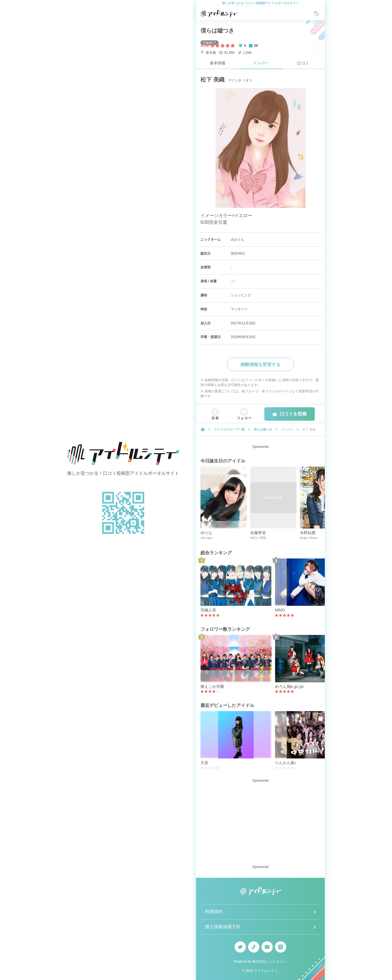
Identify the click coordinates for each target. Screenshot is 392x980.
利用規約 (214, 912)
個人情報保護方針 (223, 927)
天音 (204, 763)
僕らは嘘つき (217, 31)
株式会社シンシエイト (269, 962)
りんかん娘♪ (286, 763)
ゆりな (206, 533)
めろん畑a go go (289, 686)
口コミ (303, 63)
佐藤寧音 (258, 533)
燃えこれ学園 (212, 686)
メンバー (260, 63)
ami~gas (206, 538)
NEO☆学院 (258, 538)
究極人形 (208, 610)
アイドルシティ (266, 971)
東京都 (208, 53)
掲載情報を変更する (260, 365)
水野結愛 (308, 533)
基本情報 (218, 63)
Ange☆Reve (309, 538)
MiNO (280, 610)
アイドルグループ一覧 (229, 429)
